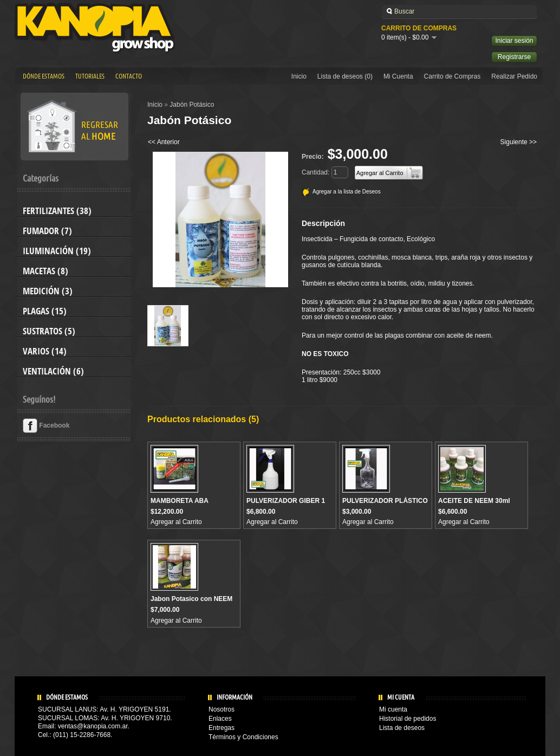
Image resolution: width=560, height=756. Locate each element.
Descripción (323, 223)
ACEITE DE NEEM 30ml (474, 501)
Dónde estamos (44, 76)
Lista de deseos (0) (345, 76)
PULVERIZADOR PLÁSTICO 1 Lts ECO (385, 505)
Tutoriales (90, 76)
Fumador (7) (47, 231)
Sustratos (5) (49, 331)
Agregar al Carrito (176, 522)
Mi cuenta (393, 709)
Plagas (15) (45, 311)
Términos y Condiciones (243, 737)
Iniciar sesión (514, 41)
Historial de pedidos (408, 719)
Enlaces (220, 719)
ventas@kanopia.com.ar (93, 726)
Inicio (299, 76)
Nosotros (222, 709)
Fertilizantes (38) (57, 211)
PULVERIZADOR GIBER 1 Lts (286, 505)
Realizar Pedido (514, 76)
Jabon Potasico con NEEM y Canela (191, 603)
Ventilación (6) (53, 371)
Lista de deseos (402, 728)
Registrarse (514, 57)
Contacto (129, 76)
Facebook (46, 425)
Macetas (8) (45, 271)
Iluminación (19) (57, 251)
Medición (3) (48, 291)
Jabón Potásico (192, 105)
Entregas (222, 728)
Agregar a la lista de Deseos (347, 192)
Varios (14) (45, 351)
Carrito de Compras (452, 76)
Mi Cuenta (398, 76)
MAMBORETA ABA (180, 501)
